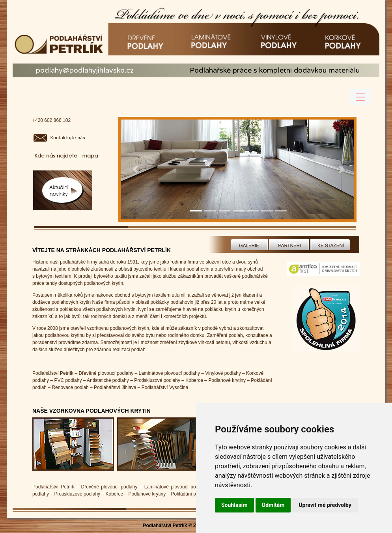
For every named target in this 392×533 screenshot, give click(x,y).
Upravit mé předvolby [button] (325, 505)
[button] (135, 169)
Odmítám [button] (273, 505)
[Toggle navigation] (360, 97)
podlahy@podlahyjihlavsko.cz (85, 70)
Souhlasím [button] (234, 505)
